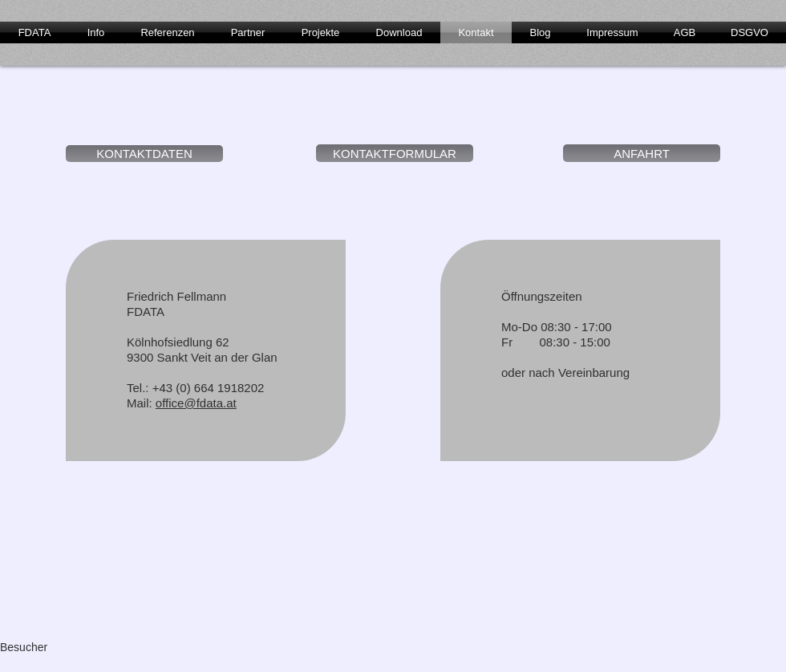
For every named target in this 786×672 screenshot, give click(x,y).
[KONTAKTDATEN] (144, 154)
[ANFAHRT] (642, 153)
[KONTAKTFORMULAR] (395, 153)
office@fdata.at (196, 403)
